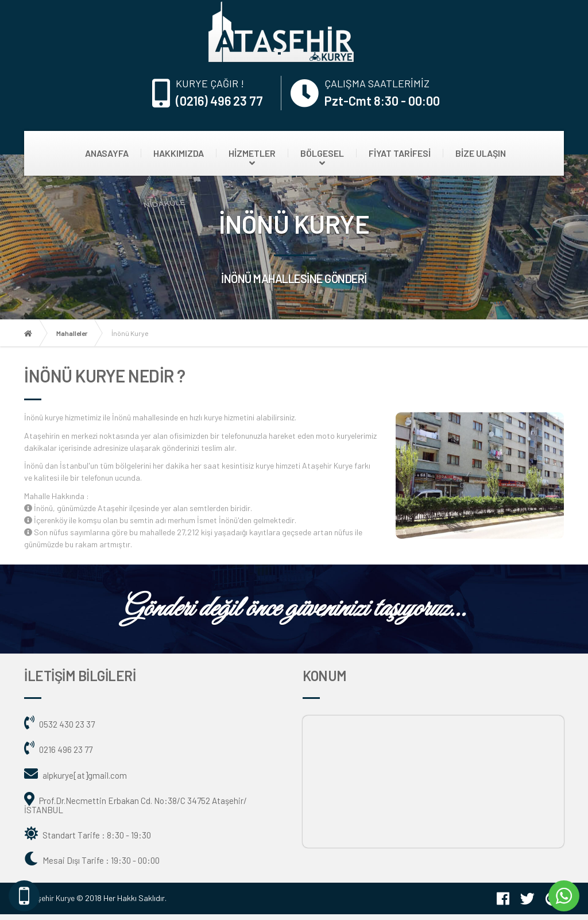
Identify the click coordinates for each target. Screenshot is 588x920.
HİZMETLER (252, 153)
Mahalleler (72, 333)
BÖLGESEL (322, 153)
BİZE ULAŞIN (481, 153)
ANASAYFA (107, 153)
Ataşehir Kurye (49, 898)
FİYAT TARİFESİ (400, 153)
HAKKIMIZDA (179, 153)
